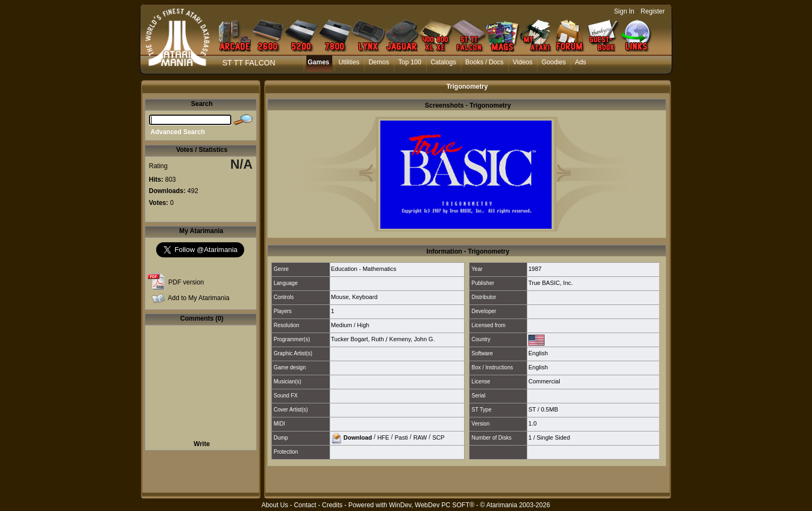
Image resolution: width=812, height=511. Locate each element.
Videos (522, 62)
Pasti (401, 437)
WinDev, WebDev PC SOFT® (432, 505)
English (538, 353)
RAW (420, 437)
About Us (275, 505)
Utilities (349, 62)
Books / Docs (484, 62)
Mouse (340, 297)
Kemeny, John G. (412, 339)
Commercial (544, 381)
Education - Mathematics (364, 269)
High (363, 325)
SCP (438, 437)
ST (532, 409)
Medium (342, 325)
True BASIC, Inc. (551, 283)
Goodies (553, 62)
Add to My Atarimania (199, 298)
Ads (581, 62)
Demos (379, 62)
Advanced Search (178, 132)
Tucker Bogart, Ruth (358, 339)
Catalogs (443, 62)
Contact (305, 505)
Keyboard (365, 297)
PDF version (186, 282)
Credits (332, 505)
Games (319, 62)
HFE (383, 437)
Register (653, 11)
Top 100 (410, 62)
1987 (535, 269)
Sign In (624, 11)
